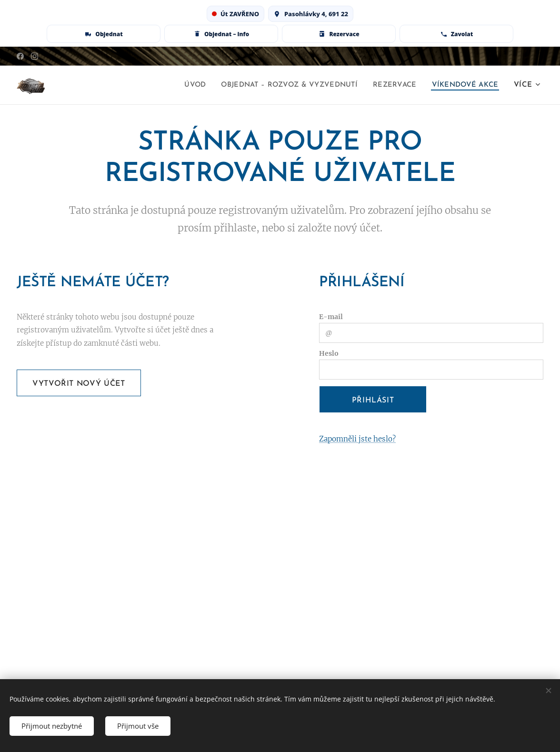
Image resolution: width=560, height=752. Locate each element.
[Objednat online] (104, 34)
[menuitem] (178, 85)
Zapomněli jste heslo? (357, 439)
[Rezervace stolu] (339, 34)
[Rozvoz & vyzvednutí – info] (221, 34)
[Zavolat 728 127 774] (456, 34)
